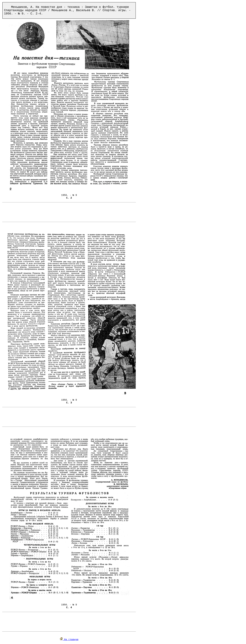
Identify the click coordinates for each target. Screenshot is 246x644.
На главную (69, 640)
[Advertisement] (69, 212)
